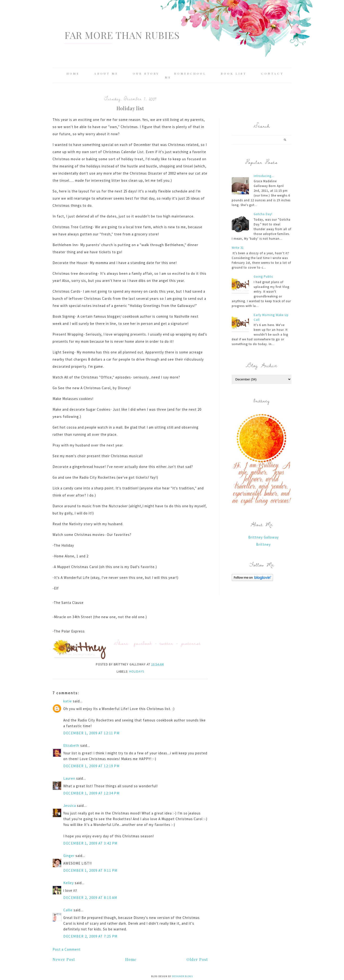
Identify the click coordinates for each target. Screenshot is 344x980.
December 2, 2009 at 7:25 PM (90, 936)
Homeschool (190, 73)
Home (73, 73)
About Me (106, 73)
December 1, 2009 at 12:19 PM (91, 766)
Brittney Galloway (263, 537)
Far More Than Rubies (122, 35)
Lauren (69, 778)
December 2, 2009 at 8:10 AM (90, 898)
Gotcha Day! (263, 214)
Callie (68, 910)
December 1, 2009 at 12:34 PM (91, 793)
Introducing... (264, 176)
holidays (137, 671)
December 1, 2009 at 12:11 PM (91, 733)
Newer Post (64, 959)
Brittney (263, 544)
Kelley (69, 883)
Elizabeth (71, 745)
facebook (143, 643)
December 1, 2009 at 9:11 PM (90, 870)
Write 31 (238, 248)
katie (68, 701)
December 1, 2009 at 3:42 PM (90, 843)
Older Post (197, 959)
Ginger (69, 856)
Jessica (70, 806)
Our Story (146, 73)
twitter (167, 643)
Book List (234, 73)
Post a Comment (67, 949)
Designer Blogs (182, 976)
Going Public (263, 277)
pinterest (191, 643)
